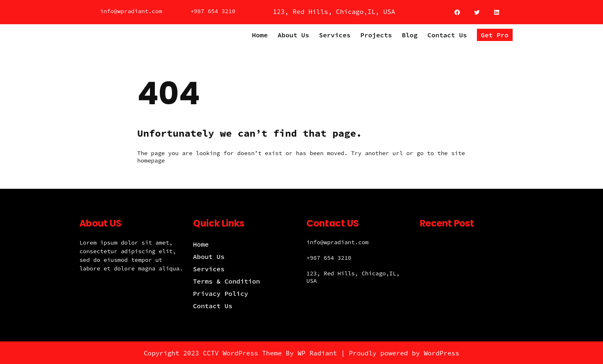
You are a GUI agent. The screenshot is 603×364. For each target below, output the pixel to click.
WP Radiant (317, 353)
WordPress (442, 353)
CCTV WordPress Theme (242, 353)
